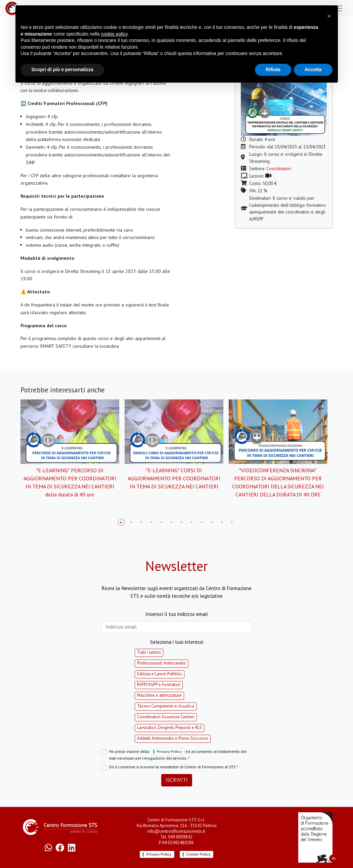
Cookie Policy (198, 854)
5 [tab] (162, 522)
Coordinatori (279, 168)
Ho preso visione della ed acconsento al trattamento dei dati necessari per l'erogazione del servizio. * (178, 755)
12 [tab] (232, 522)
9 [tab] (202, 522)
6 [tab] (172, 522)
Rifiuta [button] (273, 69)
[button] (329, 16)
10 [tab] (212, 522)
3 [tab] (141, 522)
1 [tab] (121, 522)
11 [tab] (222, 522)
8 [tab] (192, 522)
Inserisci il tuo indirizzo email (177, 614)
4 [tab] (151, 522)
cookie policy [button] (114, 34)
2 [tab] (131, 522)
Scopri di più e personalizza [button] (62, 69)
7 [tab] (182, 522)
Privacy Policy (169, 752)
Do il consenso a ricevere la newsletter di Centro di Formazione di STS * (173, 767)
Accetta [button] (313, 69)
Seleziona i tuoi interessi (177, 642)
